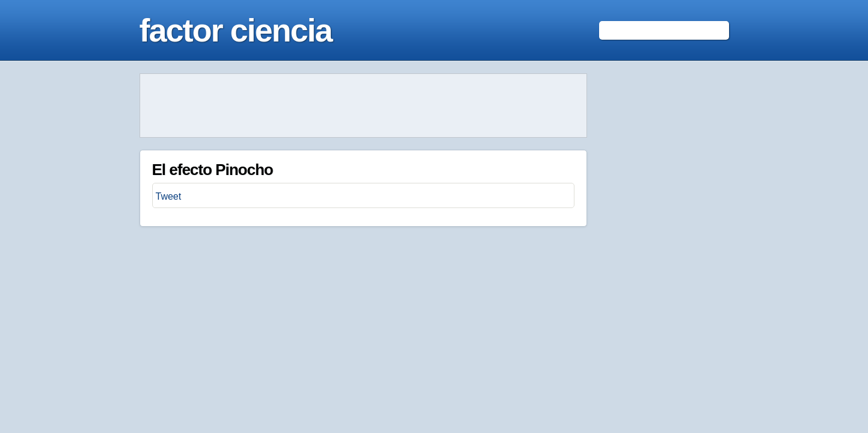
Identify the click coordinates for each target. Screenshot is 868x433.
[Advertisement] (363, 106)
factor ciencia (236, 30)
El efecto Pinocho (213, 170)
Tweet (169, 196)
